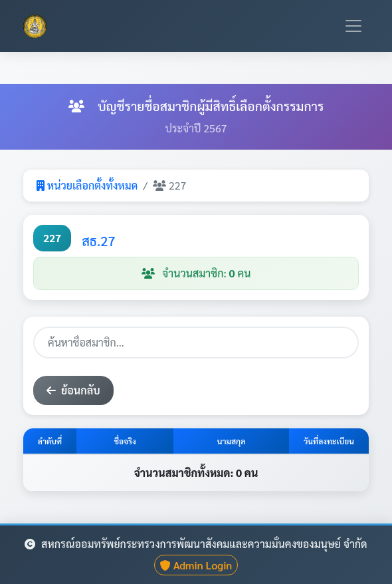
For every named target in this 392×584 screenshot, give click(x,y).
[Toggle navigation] (353, 26)
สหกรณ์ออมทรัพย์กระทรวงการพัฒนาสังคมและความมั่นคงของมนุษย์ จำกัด (196, 544)
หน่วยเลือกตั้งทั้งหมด (87, 185)
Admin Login (196, 565)
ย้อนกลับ (73, 390)
